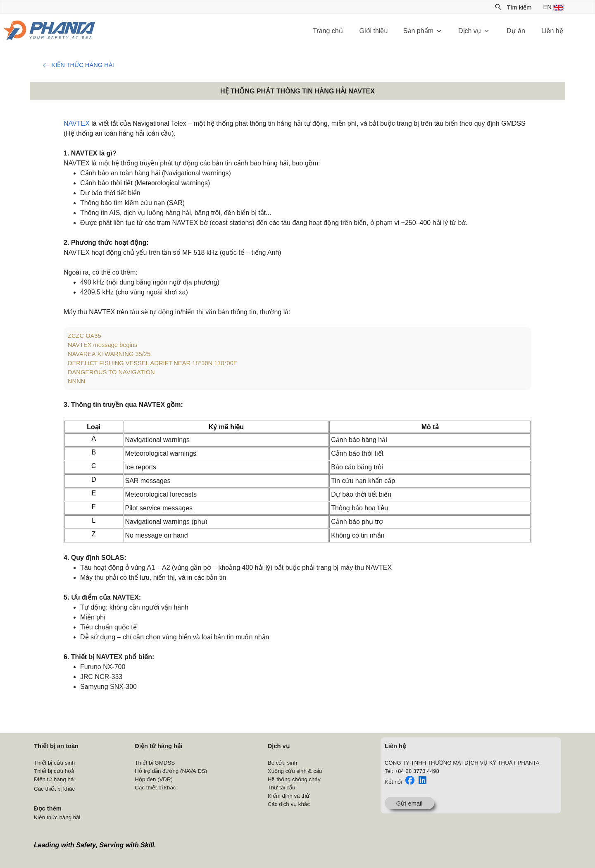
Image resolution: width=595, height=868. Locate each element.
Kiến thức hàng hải (57, 817)
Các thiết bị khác (54, 789)
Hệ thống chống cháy (294, 779)
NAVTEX (77, 123)
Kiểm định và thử (289, 796)
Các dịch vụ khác (289, 804)
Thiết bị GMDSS (155, 763)
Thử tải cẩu (282, 788)
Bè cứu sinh (282, 763)
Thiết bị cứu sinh (54, 763)
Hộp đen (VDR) (154, 779)
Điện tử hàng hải (54, 779)
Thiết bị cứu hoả (54, 771)
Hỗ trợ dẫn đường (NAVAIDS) (171, 771)
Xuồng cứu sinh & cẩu (295, 771)
